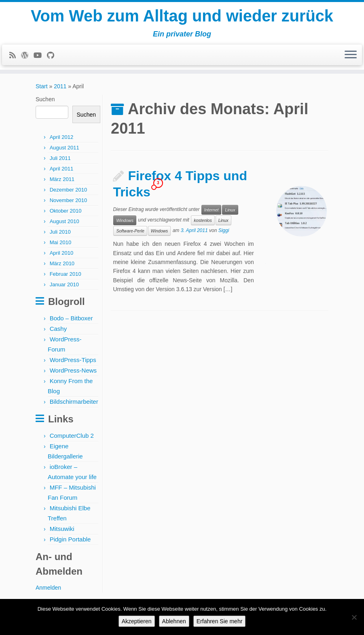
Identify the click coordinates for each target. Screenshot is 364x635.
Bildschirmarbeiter (74, 404)
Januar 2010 (64, 287)
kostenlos (203, 223)
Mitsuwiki (62, 531)
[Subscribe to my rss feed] (15, 56)
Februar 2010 (66, 276)
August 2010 (65, 224)
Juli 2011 (60, 161)
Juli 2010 (60, 234)
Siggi (224, 233)
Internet (212, 212)
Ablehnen (174, 621)
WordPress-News (73, 373)
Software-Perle (130, 233)
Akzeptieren (137, 621)
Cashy (58, 331)
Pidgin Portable (70, 542)
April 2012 (62, 140)
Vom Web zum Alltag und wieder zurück (182, 16)
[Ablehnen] (354, 617)
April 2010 (62, 255)
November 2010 (69, 203)
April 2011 (62, 171)
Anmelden (48, 590)
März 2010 (62, 266)
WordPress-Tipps (73, 362)
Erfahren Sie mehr (220, 621)
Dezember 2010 (69, 192)
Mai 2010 (60, 245)
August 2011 (65, 150)
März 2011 (62, 182)
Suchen (45, 102)
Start (42, 89)
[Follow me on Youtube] (40, 56)
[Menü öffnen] (351, 55)
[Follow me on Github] (53, 56)
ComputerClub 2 (72, 438)
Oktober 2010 (66, 213)
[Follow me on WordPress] (27, 56)
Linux (230, 212)
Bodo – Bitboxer (71, 321)
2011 (60, 89)
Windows (125, 223)
